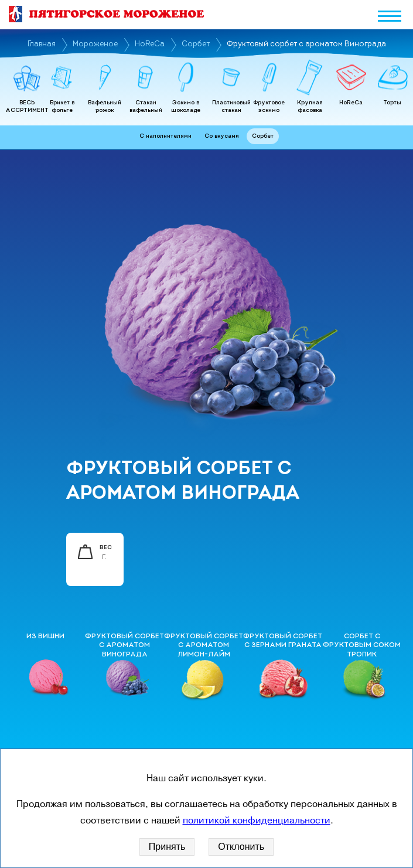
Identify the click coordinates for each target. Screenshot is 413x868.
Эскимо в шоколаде (186, 107)
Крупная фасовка (310, 107)
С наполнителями (165, 136)
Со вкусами (222, 136)
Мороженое (95, 44)
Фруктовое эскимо (269, 107)
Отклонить (241, 847)
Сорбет (196, 44)
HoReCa (150, 44)
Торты (392, 103)
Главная (42, 44)
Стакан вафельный (146, 107)
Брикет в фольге (62, 107)
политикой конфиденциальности (257, 821)
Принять (167, 847)
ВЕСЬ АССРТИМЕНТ (27, 107)
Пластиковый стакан (231, 107)
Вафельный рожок (105, 107)
